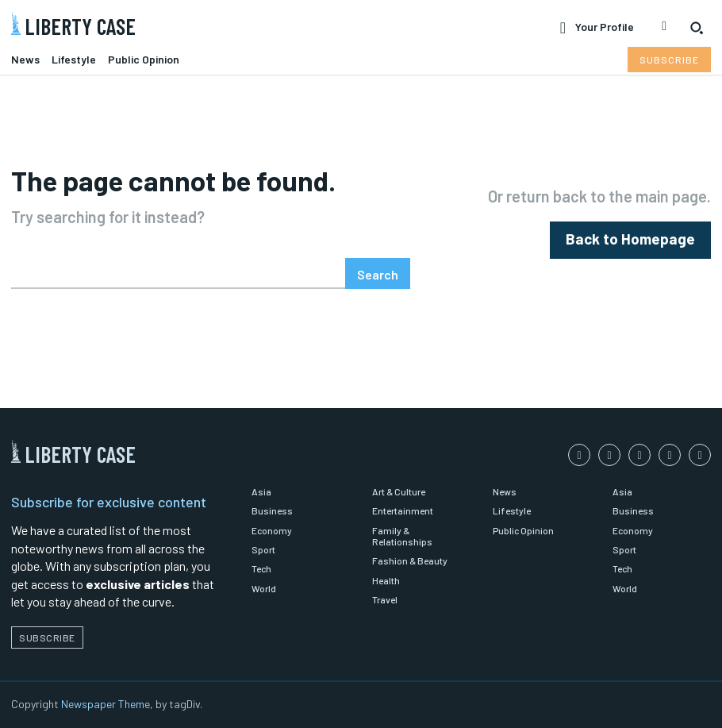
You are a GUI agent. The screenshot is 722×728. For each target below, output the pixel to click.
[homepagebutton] (639, 240)
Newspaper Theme (106, 704)
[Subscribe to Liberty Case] (669, 60)
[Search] (378, 273)
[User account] (597, 28)
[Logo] (180, 23)
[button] (697, 28)
